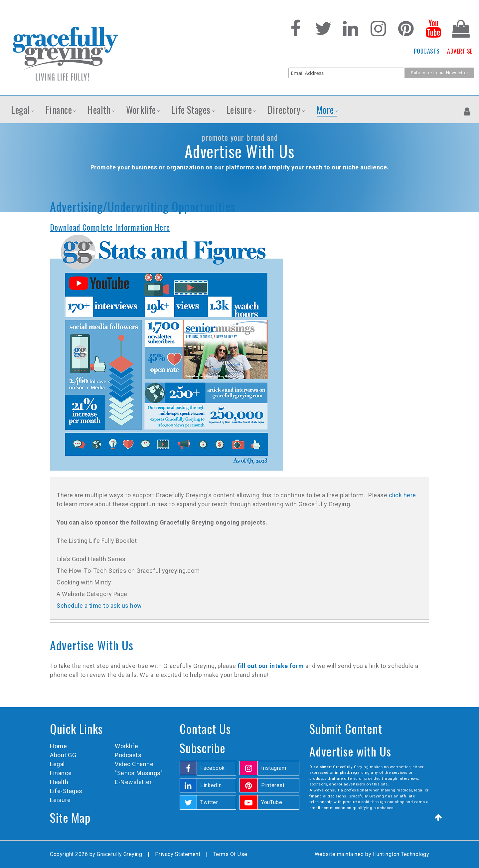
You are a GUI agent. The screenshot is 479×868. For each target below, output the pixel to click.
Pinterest (273, 785)
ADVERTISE (460, 51)
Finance (61, 773)
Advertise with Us (350, 751)
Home (58, 746)
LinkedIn (211, 785)
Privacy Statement (178, 854)
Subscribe (203, 748)
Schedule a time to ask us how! (100, 606)
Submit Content (346, 728)
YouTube (272, 802)
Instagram (274, 768)
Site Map (70, 817)
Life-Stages (66, 791)
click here (402, 495)
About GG (63, 755)
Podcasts (128, 755)
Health (59, 782)
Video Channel (135, 764)
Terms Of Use (230, 854)
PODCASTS (427, 51)
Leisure (60, 800)
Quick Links (76, 728)
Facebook (213, 768)
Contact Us (205, 728)
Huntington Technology (401, 854)
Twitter (209, 802)
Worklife (126, 746)
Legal (57, 764)
